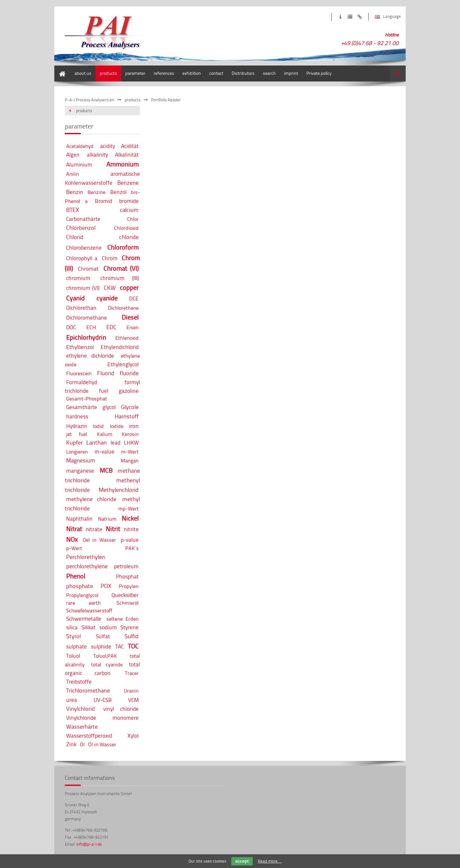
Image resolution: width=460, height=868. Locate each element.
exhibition (192, 73)
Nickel (130, 518)
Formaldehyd (82, 382)
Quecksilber (125, 595)
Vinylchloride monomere (102, 718)
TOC (133, 646)
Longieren (77, 452)
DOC (71, 327)
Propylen (129, 586)
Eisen (133, 327)
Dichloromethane (87, 318)
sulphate (77, 646)
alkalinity (97, 155)
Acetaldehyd (80, 146)
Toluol (73, 656)
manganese (80, 471)
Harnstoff (127, 416)
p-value (130, 540)
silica (72, 627)
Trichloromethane (88, 690)
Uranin (131, 691)
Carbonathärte (83, 219)
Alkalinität (127, 155)
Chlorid (75, 237)
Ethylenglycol (123, 364)
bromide (129, 201)
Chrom (110, 258)
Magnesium (81, 460)
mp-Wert (128, 508)
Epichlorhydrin (86, 337)
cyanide (107, 298)
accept (242, 861)
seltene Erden (123, 619)
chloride (129, 237)
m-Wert (130, 452)
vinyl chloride (121, 709)
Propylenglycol (82, 595)
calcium (129, 210)
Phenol (76, 576)
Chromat (88, 269)
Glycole (130, 407)
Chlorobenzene (84, 248)
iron (134, 426)
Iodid (98, 426)
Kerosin (130, 434)
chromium (78, 278)
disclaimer (360, 17)
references (164, 73)
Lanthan (96, 442)
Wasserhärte (82, 726)
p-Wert (74, 548)
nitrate (94, 529)
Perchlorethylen (86, 557)
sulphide (101, 646)
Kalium (105, 434)
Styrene (130, 627)
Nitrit (113, 529)
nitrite (131, 529)
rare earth (83, 603)
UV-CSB (103, 700)
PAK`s (132, 548)
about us (83, 73)
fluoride (129, 373)
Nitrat (74, 529)
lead (115, 442)
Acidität (130, 146)
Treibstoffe (79, 682)
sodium (108, 627)
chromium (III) (119, 278)
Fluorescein (79, 373)
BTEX (73, 210)
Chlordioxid (126, 228)
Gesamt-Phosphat (87, 399)
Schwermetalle (84, 619)
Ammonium (123, 164)
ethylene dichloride (90, 356)
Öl (82, 744)
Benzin (75, 192)
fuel (104, 391)
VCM (133, 700)
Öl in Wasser (102, 744)
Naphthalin (79, 519)
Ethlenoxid (127, 338)
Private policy (319, 73)
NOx (72, 539)
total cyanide (107, 664)
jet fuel (77, 434)
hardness (77, 416)
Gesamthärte (82, 407)
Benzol (118, 192)
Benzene (128, 182)
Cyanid (75, 298)
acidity (107, 146)
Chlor (133, 219)
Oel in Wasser (99, 540)
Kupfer (74, 442)
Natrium (107, 519)
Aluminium (79, 164)
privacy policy (350, 17)
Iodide (117, 426)
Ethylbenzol (80, 347)
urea (72, 700)
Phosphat (127, 576)
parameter (135, 73)
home (60, 69)
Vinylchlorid (80, 709)
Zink (71, 744)
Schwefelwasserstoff (89, 610)
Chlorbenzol (81, 228)
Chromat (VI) (121, 268)
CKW (110, 288)
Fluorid (106, 373)
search (269, 73)
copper (129, 287)
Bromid (103, 201)
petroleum (126, 566)
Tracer (132, 673)
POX (106, 586)
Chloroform (123, 247)
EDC (111, 327)
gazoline (129, 391)
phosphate (80, 586)
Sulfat (103, 636)
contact (216, 73)
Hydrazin (77, 426)
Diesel (130, 317)
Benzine (96, 192)
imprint (340, 17)
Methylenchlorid (119, 490)
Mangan (130, 461)
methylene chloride (91, 499)
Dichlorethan (81, 308)
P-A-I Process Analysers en (89, 100)
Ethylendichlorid (120, 347)
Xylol (133, 736)
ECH (91, 327)
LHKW (131, 442)
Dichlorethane (123, 308)
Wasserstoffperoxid (89, 736)
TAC (120, 646)
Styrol (73, 636)
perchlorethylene (87, 566)
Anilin (73, 174)
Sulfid (132, 636)
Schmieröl (128, 603)
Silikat (88, 627)
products (108, 73)
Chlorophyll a (82, 258)
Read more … (270, 861)
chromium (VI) (83, 288)
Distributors (243, 73)
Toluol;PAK (105, 656)
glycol (109, 407)
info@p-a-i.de (89, 844)
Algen (73, 155)
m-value (104, 451)
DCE (134, 298)
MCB (106, 470)
